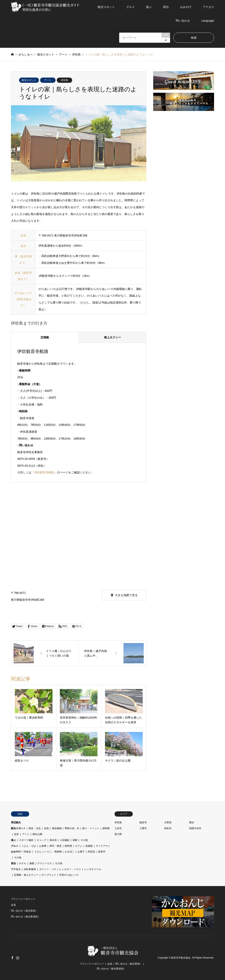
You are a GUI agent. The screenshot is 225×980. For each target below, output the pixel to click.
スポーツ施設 (26, 840)
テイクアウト (103, 846)
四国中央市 (195, 828)
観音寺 (143, 822)
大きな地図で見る (126, 595)
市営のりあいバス (69, 875)
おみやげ (186, 7)
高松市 (168, 828)
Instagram (18, 958)
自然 (46, 828)
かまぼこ (70, 852)
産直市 (102, 852)
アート (48, 80)
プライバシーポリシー (23, 899)
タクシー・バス (48, 869)
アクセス (208, 7)
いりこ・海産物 (53, 852)
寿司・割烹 (56, 846)
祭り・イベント (91, 828)
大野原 (168, 822)
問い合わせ (183, 21)
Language (208, 21)
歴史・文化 (35, 828)
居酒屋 (89, 846)
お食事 (43, 846)
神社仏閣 (37, 834)
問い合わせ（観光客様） (24, 911)
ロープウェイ (49, 875)
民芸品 (91, 852)
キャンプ (42, 840)
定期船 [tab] (45, 337)
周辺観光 (16, 822)
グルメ (130, 7)
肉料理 (68, 846)
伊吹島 (64, 80)
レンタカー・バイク (70, 869)
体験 (75, 840)
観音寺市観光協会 (181, 958)
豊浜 (192, 822)
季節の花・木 (72, 828)
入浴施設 (65, 840)
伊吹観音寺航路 (44, 472)
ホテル (22, 863)
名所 (16, 834)
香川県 (118, 834)
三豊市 (143, 828)
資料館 (106, 828)
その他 (84, 840)
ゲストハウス (45, 863)
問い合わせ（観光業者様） (26, 917)
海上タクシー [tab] (112, 337)
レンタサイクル (93, 869)
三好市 (118, 828)
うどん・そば (29, 846)
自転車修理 (30, 869)
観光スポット (106, 7)
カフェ (79, 846)
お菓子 (81, 852)
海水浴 (53, 840)
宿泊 (166, 7)
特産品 (27, 852)
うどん (38, 852)
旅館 (32, 863)
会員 (13, 905)
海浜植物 (57, 828)
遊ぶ (149, 7)
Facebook (12, 958)
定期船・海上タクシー (26, 875)
